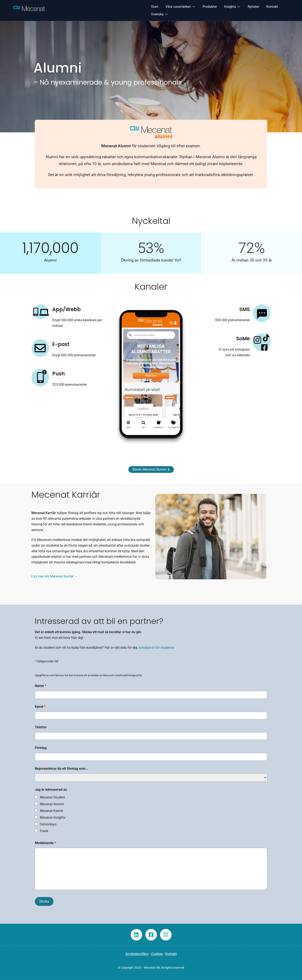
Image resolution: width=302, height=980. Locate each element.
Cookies (157, 954)
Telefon (41, 727)
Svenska (157, 14)
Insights (230, 7)
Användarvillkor (137, 954)
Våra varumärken (178, 7)
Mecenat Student (52, 797)
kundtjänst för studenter (156, 648)
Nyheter (253, 7)
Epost (40, 707)
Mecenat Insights (53, 818)
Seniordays (48, 824)
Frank (44, 831)
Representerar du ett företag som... (62, 769)
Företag (41, 748)
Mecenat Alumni (52, 804)
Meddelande (45, 843)
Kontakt (272, 7)
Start (155, 7)
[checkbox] (36, 797)
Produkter (210, 7)
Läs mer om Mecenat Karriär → (55, 576)
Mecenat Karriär (52, 811)
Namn (40, 686)
